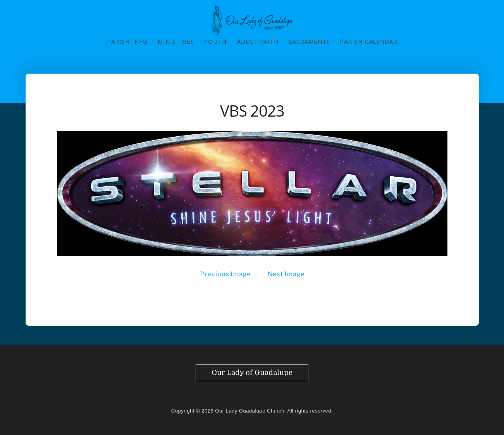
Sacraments (310, 41)
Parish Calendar (369, 41)
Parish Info (127, 41)
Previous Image (225, 274)
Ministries (176, 41)
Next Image (286, 274)
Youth (216, 41)
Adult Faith (258, 41)
